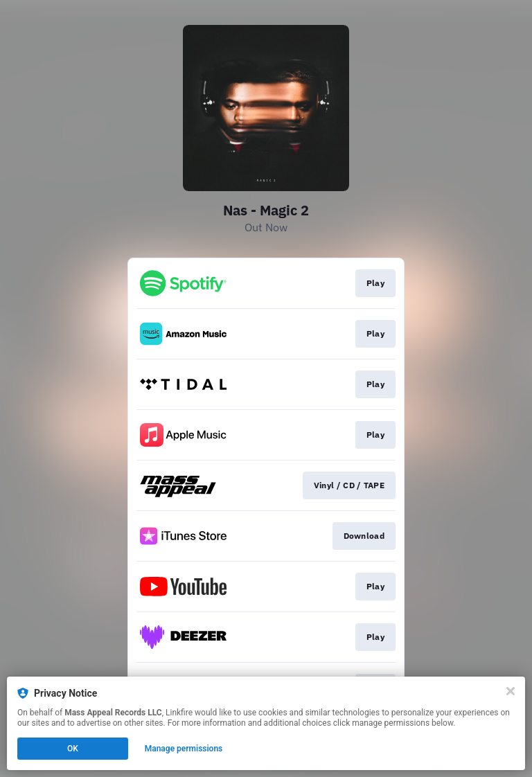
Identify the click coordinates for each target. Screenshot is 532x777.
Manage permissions (184, 749)
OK (73, 749)
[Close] (511, 691)
